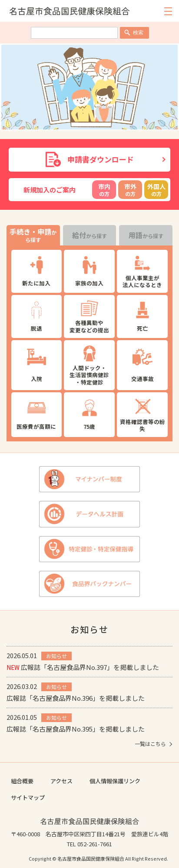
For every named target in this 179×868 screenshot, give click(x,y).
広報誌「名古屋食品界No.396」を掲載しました (76, 698)
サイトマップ (28, 797)
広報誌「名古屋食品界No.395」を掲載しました (76, 729)
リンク (132, 781)
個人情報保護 (106, 781)
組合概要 (22, 781)
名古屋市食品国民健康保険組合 (90, 821)
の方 (104, 190)
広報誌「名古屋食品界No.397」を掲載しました (83, 667)
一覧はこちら (150, 744)
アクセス (61, 781)
